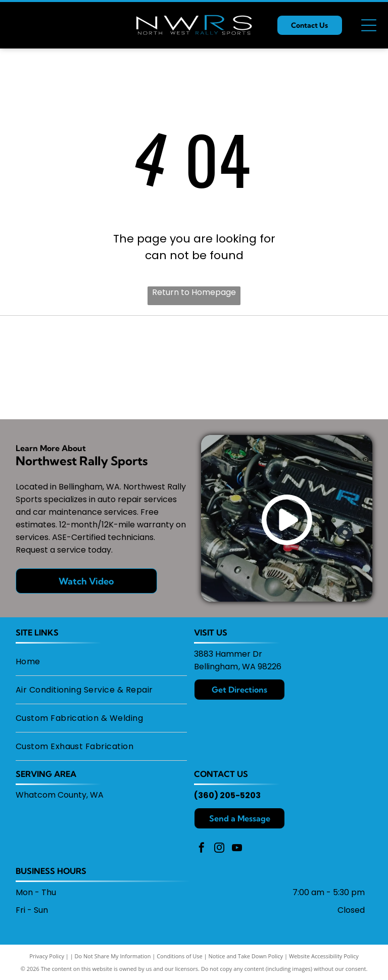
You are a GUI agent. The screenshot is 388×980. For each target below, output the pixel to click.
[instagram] (219, 849)
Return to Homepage (194, 292)
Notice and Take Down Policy (246, 956)
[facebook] (202, 849)
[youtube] (237, 849)
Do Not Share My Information (113, 956)
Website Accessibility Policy (324, 956)
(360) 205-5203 (227, 795)
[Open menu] (369, 25)
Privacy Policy (47, 956)
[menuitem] (101, 662)
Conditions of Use (180, 956)
